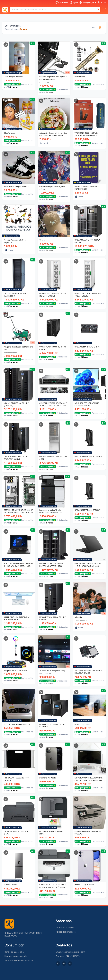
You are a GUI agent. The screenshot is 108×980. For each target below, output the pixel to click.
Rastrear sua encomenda (16, 956)
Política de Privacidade (66, 932)
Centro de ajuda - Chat (14, 952)
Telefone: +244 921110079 (68, 956)
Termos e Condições (65, 928)
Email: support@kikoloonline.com (70, 952)
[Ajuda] (74, 3)
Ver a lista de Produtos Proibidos (19, 960)
